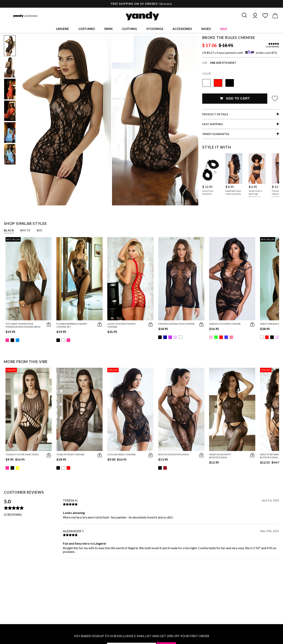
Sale (224, 29)
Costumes (87, 29)
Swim (108, 29)
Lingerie (62, 29)
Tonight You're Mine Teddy (22, 454)
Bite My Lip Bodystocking (174, 454)
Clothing (129, 29)
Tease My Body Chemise (70, 454)
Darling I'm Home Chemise (225, 324)
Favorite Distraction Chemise (176, 324)
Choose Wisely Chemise (122, 454)
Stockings (155, 29)
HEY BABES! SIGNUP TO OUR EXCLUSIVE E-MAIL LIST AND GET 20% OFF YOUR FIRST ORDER (141, 636)
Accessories (182, 29)
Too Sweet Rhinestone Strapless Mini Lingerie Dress (23, 325)
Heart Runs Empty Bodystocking (220, 456)
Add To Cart (235, 98)
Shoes (206, 29)
